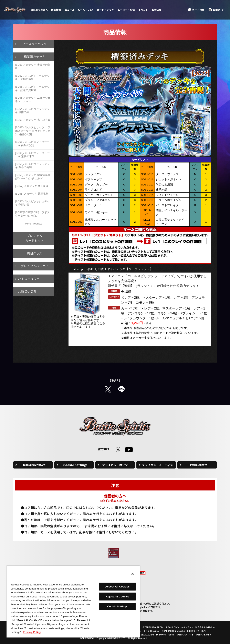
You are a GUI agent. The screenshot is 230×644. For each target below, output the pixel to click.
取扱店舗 (157, 10)
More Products (33, 224)
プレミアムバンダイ (35, 266)
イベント (143, 10)
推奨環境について (34, 465)
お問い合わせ (199, 465)
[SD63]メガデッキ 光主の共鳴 (33, 120)
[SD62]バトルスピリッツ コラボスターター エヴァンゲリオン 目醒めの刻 (33, 131)
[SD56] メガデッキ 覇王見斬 (32, 194)
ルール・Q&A (85, 10)
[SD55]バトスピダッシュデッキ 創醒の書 (32, 203)
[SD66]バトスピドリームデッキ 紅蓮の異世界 (32, 88)
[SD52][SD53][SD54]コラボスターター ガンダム (32, 214)
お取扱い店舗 (27, 291)
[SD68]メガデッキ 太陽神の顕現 (33, 66)
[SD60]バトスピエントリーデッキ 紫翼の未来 (32, 155)
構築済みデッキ (35, 57)
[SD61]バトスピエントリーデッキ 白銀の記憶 (32, 144)
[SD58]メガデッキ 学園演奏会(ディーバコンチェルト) (33, 177)
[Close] (133, 574)
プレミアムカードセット (34, 238)
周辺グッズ (35, 253)
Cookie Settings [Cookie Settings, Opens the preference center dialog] (117, 606)
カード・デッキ (105, 10)
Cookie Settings (75, 465)
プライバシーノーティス (157, 465)
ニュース (69, 10)
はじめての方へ (39, 10)
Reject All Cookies (117, 597)
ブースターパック (34, 44)
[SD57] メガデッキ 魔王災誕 (32, 186)
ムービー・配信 (126, 10)
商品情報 (56, 10)
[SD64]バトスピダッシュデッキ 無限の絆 (32, 111)
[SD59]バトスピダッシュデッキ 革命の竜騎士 (32, 166)
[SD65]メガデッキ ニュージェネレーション (33, 99)
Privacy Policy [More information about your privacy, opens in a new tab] (32, 632)
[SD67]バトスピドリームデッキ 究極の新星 (32, 77)
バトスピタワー (29, 279)
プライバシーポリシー (116, 465)
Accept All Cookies (117, 587)
